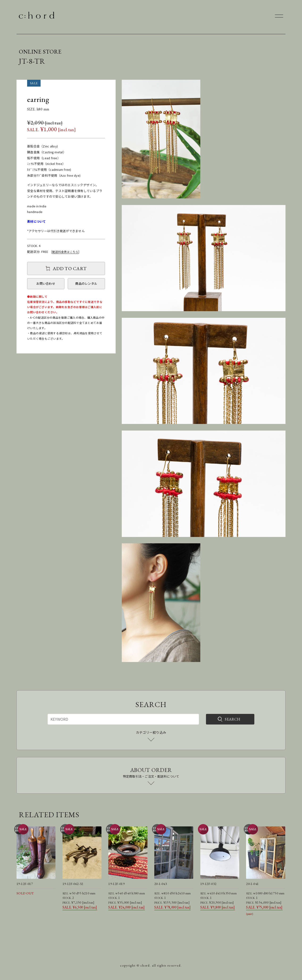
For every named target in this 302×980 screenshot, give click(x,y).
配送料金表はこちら (65, 252)
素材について (37, 221)
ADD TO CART (70, 268)
